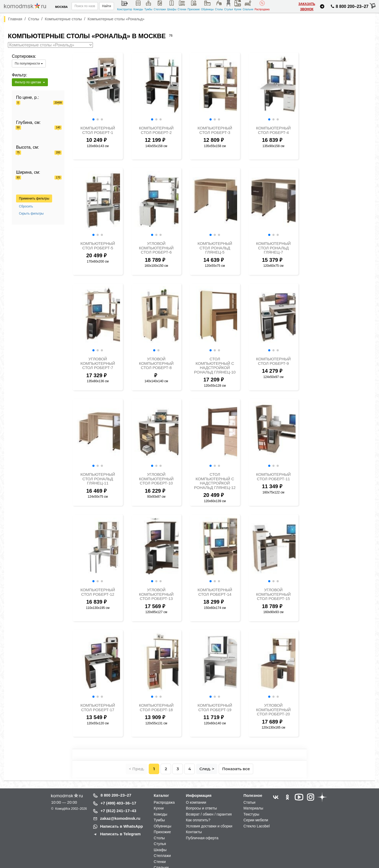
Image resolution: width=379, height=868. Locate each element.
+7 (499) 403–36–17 (118, 803)
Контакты (194, 832)
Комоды (138, 5)
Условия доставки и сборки (209, 826)
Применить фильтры (34, 198)
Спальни (248, 5)
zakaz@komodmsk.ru (120, 818)
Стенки (182, 5)
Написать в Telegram (120, 834)
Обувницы (207, 5)
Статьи (249, 802)
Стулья (229, 5)
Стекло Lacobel (256, 826)
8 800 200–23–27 (116, 795)
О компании (196, 802)
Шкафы (172, 5)
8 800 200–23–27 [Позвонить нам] (349, 7)
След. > (207, 769)
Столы (219, 5)
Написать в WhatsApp (121, 826)
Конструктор (125, 5)
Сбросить (26, 206)
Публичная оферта (202, 838)
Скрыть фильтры (31, 214)
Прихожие (194, 5)
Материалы (253, 808)
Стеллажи (160, 5)
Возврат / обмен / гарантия (209, 814)
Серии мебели (256, 820)
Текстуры (251, 814)
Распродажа (262, 5)
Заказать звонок (307, 7)
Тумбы (148, 5)
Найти (107, 6)
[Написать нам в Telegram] (322, 7)
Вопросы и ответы (201, 808)
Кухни (238, 5)
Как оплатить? (198, 820)
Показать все (236, 769)
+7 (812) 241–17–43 (118, 811)
